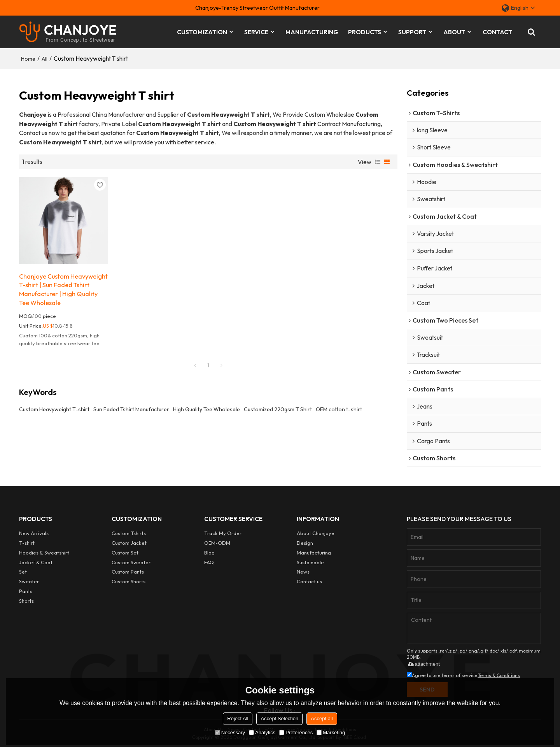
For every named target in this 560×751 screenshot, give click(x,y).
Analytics (262, 733)
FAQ (209, 565)
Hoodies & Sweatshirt (44, 555)
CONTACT (497, 31)
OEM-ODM (217, 546)
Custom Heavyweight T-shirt (54, 409)
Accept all (322, 719)
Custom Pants (128, 574)
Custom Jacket (129, 546)
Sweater (29, 584)
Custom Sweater (131, 565)
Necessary (230, 733)
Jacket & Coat (36, 565)
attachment (422, 667)
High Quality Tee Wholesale (206, 409)
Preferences (296, 733)
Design (305, 546)
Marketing (331, 733)
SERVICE (256, 31)
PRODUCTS (365, 31)
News (303, 574)
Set (23, 574)
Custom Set (125, 555)
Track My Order (223, 536)
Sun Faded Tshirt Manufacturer (131, 409)
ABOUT (454, 31)
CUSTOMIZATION (202, 31)
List (378, 160)
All (45, 57)
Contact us (309, 584)
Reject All (238, 719)
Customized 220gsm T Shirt (278, 409)
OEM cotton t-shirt (339, 409)
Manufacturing (314, 555)
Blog (209, 555)
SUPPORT (412, 31)
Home (28, 57)
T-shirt (27, 546)
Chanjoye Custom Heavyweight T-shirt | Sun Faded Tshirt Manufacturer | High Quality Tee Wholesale (61, 288)
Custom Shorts (129, 584)
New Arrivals (34, 536)
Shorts (27, 603)
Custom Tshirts (129, 536)
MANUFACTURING (312, 31)
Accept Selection (279, 719)
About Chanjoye (316, 536)
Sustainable (311, 565)
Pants (26, 593)
